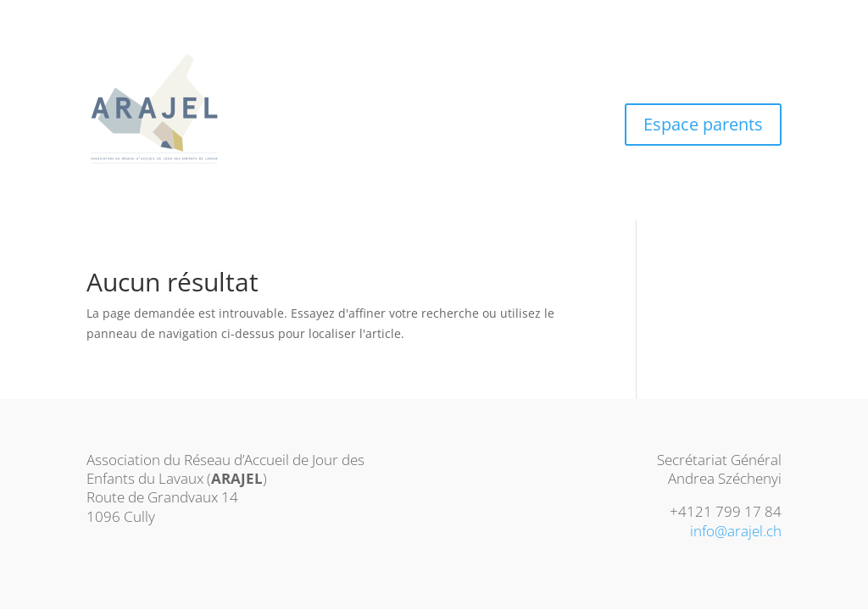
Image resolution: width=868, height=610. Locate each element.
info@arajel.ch (736, 531)
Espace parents (703, 124)
